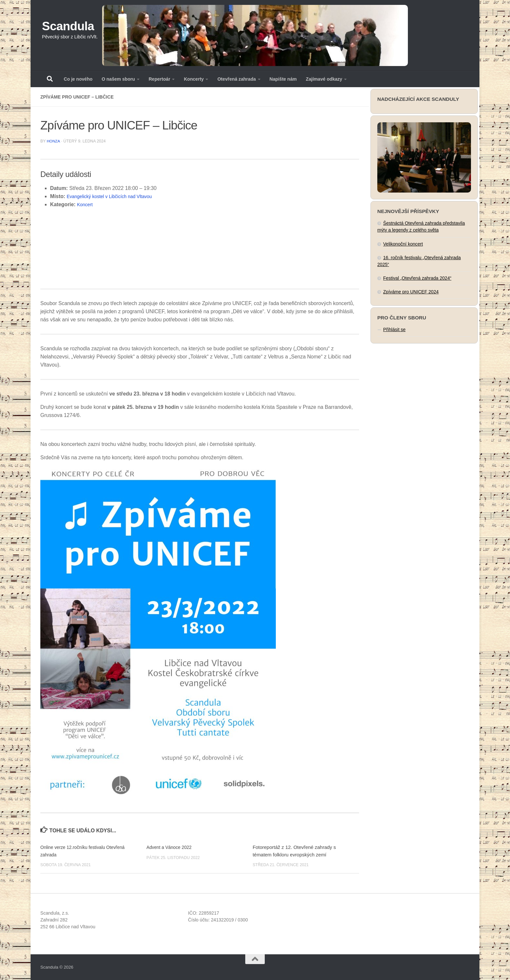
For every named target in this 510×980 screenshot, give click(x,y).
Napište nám (283, 79)
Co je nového (78, 79)
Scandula (68, 26)
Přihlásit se (394, 329)
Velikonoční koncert (403, 244)
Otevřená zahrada (236, 79)
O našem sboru (118, 79)
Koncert (86, 204)
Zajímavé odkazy (324, 79)
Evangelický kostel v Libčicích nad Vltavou (115, 196)
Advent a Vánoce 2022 (171, 847)
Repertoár (160, 79)
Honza (54, 141)
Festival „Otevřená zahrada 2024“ (417, 278)
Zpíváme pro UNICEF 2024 (411, 292)
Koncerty (194, 79)
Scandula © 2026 (57, 967)
